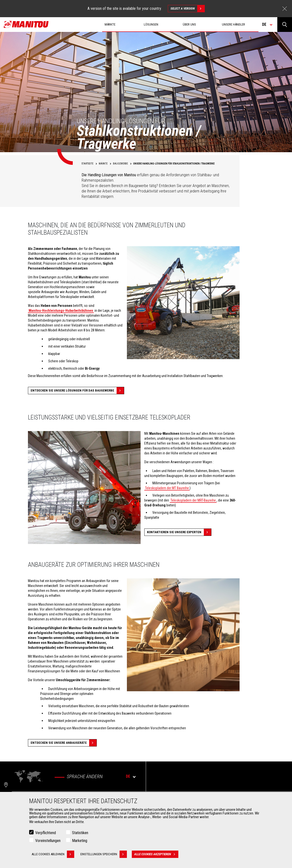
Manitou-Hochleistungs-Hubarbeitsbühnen (61, 311)
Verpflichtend (46, 834)
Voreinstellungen (48, 842)
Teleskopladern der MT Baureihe (167, 488)
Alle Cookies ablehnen (53, 855)
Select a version (188, 9)
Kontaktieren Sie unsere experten (179, 532)
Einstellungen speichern (104, 855)
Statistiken (80, 834)
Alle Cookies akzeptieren (156, 855)
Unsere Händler (233, 24)
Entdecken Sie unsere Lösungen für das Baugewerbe (77, 391)
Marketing (80, 842)
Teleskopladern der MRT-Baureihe (193, 500)
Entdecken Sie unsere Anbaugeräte (64, 743)
